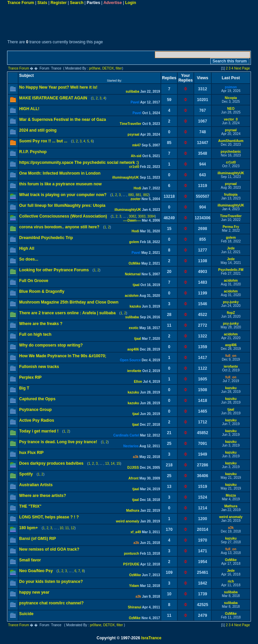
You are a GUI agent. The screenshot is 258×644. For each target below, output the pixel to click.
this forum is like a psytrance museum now (60, 184)
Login (131, 3)
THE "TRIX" (30, 506)
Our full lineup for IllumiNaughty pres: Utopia (62, 205)
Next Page (242, 68)
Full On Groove (34, 281)
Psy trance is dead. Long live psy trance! (58, 442)
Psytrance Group (35, 410)
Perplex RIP (30, 377)
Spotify (26, 474)
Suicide (26, 614)
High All (27, 248)
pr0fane (95, 68)
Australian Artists (36, 485)
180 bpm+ (29, 528)
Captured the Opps (37, 399)
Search (77, 3)
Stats (42, 3)
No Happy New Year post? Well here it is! (58, 87)
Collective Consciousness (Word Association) (63, 216)
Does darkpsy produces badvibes (51, 463)
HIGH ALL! (29, 109)
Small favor (30, 560)
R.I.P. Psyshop (33, 152)
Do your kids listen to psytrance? (51, 582)
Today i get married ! (39, 431)
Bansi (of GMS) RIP (37, 539)
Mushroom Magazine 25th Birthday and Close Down (69, 302)
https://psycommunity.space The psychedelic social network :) (79, 163)
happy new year (34, 592)
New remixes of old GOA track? (49, 549)
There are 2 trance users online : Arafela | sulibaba (67, 313)
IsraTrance (151, 638)
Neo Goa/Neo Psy (36, 571)
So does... (29, 259)
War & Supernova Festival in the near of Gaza (62, 120)
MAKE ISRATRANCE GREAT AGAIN (53, 98)
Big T (24, 388)
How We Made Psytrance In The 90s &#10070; (63, 356)
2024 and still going (38, 130)
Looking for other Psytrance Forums (54, 270)
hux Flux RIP (31, 453)
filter (119, 68)
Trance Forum (21, 3)
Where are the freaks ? (41, 324)
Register (58, 3)
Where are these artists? (42, 496)
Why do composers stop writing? (51, 345)
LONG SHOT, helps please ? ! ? (49, 517)
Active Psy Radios (37, 420)
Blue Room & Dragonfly (42, 291)
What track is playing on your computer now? (63, 195)
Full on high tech (35, 334)
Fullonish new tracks (39, 367)
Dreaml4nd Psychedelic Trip (46, 238)
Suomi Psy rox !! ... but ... (43, 141)
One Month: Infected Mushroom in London (60, 173)
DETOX (108, 68)
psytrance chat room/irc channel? (51, 603)
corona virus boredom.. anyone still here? (59, 227)
